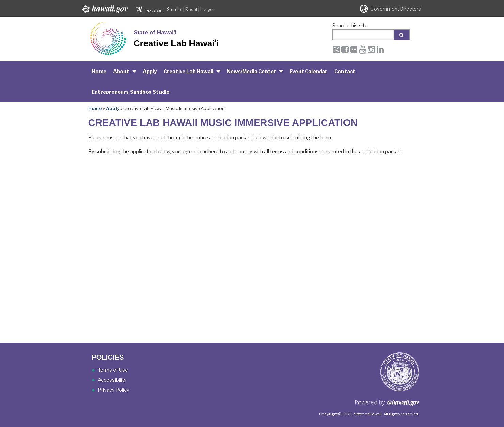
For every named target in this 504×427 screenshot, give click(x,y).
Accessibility (112, 380)
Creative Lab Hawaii (188, 72)
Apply (150, 72)
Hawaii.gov (104, 9)
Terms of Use (113, 370)
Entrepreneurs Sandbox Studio (131, 92)
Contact (345, 72)
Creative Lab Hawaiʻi (176, 43)
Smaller (175, 9)
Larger (207, 9)
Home (99, 72)
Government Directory (396, 9)
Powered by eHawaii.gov (387, 405)
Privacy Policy (114, 390)
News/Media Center (251, 72)
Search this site (350, 26)
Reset (191, 9)
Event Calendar (309, 72)
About (121, 72)
